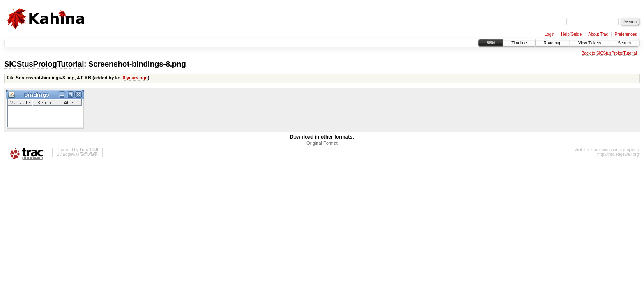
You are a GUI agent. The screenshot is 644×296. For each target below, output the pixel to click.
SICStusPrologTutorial (44, 64)
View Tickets (590, 43)
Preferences (626, 34)
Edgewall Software (79, 154)
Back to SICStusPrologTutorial (609, 53)
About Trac (598, 34)
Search (624, 43)
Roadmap (553, 43)
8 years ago (135, 78)
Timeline (519, 43)
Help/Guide (571, 34)
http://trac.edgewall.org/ (619, 154)
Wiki (491, 43)
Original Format (322, 143)
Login (550, 34)
